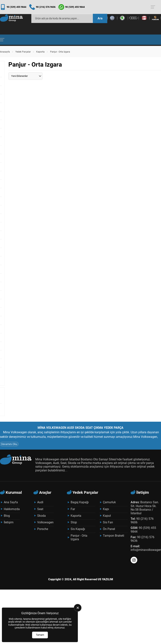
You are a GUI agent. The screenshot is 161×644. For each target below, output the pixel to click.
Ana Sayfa (11, 502)
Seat (40, 509)
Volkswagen (45, 522)
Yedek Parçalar (23, 52)
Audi (40, 502)
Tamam (40, 635)
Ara (100, 18)
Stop (74, 522)
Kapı (106, 509)
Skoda (41, 516)
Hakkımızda (12, 509)
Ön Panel (109, 529)
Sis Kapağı (78, 529)
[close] (78, 608)
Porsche (43, 529)
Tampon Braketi (114, 536)
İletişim (9, 522)
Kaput (107, 516)
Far (73, 509)
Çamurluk (109, 502)
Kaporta (40, 52)
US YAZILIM (105, 579)
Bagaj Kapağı (80, 502)
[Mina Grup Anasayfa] (11, 18)
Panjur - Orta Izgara (79, 537)
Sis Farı (108, 522)
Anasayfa (5, 52)
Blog (7, 516)
